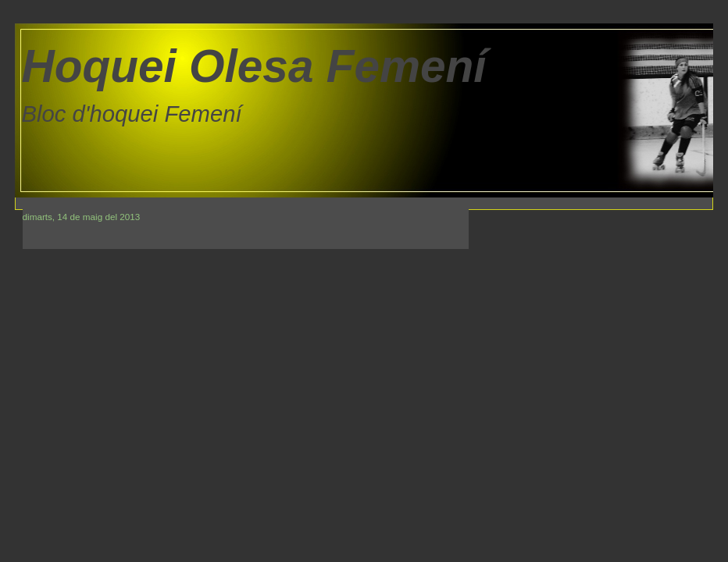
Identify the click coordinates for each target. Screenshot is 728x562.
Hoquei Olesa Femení (254, 66)
